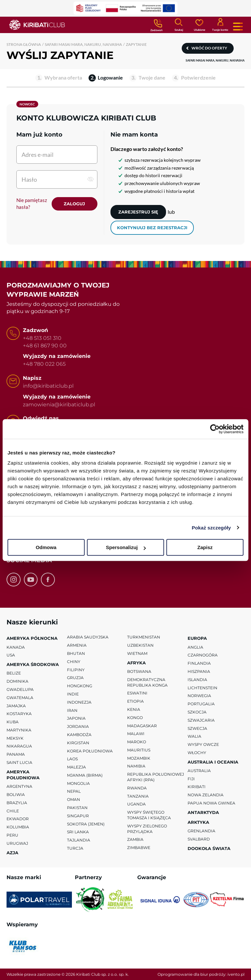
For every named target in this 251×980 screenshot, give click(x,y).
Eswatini (137, 693)
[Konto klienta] (220, 24)
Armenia (77, 645)
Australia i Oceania (213, 762)
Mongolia (78, 783)
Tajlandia (79, 840)
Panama (16, 754)
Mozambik (139, 758)
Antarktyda (203, 812)
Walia (194, 736)
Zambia (135, 839)
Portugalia (201, 704)
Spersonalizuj (126, 547)
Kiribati (197, 787)
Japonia (76, 718)
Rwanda (137, 788)
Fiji (191, 778)
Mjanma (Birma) (85, 775)
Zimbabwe (139, 848)
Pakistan (77, 808)
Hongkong (80, 686)
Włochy (197, 753)
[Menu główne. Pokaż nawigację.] (238, 27)
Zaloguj (74, 204)
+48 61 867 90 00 (45, 345)
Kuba (13, 722)
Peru (12, 835)
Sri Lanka (78, 832)
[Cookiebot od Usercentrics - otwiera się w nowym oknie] (215, 429)
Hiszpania (199, 671)
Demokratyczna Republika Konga (147, 682)
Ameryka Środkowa (33, 664)
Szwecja (197, 728)
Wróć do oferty (209, 48)
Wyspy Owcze (203, 744)
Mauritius (139, 750)
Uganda (136, 804)
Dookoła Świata (209, 848)
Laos (72, 759)
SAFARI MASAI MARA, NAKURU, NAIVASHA (83, 44)
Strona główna (24, 44)
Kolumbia (18, 827)
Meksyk (15, 738)
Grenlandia (201, 831)
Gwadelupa (20, 689)
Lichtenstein (202, 687)
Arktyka (198, 822)
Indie (73, 694)
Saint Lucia (19, 762)
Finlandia (199, 663)
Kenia (134, 709)
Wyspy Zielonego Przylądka (147, 829)
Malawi (136, 734)
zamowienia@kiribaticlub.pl (59, 405)
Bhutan (76, 653)
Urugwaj (17, 843)
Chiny (74, 661)
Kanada (16, 647)
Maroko (137, 742)
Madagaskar (142, 725)
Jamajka (16, 705)
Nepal (74, 791)
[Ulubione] (199, 25)
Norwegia (199, 696)
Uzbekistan (140, 645)
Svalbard (199, 839)
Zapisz (205, 547)
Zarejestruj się (138, 212)
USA (11, 655)
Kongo (135, 717)
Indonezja (79, 702)
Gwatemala (20, 697)
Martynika (19, 730)
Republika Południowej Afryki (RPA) (156, 777)
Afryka (136, 662)
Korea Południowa (90, 751)
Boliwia (16, 795)
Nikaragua (19, 746)
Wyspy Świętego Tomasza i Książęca (149, 815)
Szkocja (197, 712)
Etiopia (135, 701)
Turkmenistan (144, 637)
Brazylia (17, 803)
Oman (74, 799)
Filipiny (76, 669)
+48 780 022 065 (44, 364)
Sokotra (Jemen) (86, 824)
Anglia (195, 647)
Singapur (78, 816)
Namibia (136, 766)
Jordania (78, 726)
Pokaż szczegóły (211, 528)
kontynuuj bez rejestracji (152, 228)
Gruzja (75, 678)
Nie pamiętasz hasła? (32, 203)
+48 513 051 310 (42, 338)
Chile (13, 811)
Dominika (17, 681)
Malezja (76, 767)
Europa (197, 638)
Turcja (75, 848)
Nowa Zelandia (206, 795)
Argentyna (19, 786)
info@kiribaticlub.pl (48, 386)
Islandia (197, 679)
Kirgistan (78, 742)
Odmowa (46, 547)
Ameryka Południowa (23, 775)
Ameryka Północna (32, 638)
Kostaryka (19, 714)
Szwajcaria (201, 720)
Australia (199, 771)
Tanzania (138, 796)
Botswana (139, 671)
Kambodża (79, 735)
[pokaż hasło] (91, 179)
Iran (72, 710)
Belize (14, 673)
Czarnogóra (203, 655)
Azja (12, 852)
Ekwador (18, 819)
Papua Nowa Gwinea (211, 803)
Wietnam (137, 653)
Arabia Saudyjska (88, 637)
